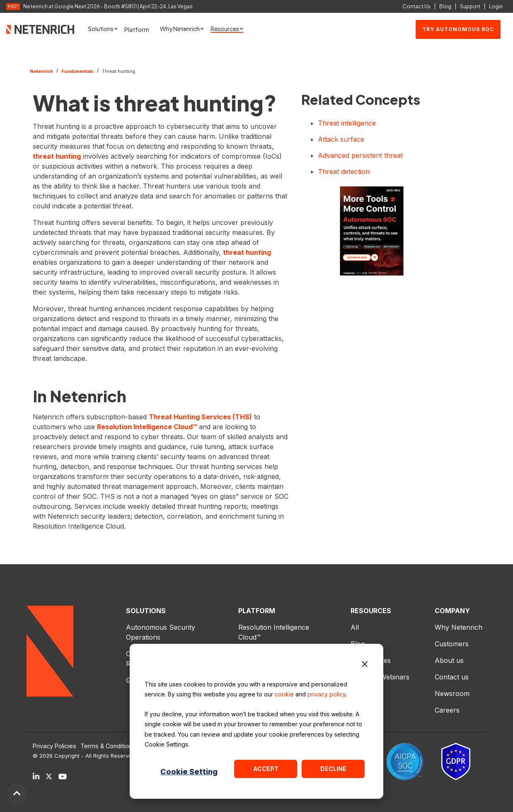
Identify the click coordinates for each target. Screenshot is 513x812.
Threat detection (344, 172)
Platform (137, 29)
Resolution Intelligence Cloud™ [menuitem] (275, 632)
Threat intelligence (347, 123)
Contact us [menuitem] (452, 677)
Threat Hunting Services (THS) (200, 417)
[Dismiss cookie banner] (365, 665)
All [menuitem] (355, 627)
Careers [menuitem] (447, 710)
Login (496, 6)
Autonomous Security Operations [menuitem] (162, 632)
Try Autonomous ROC (458, 29)
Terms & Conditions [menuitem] (108, 746)
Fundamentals (77, 71)
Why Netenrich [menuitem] (459, 627)
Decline (333, 769)
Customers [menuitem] (452, 644)
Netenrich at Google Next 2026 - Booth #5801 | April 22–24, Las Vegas (108, 7)
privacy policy (327, 694)
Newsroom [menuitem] (452, 694)
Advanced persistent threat (360, 155)
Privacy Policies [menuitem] (54, 746)
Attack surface (341, 139)
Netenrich (41, 71)
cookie (284, 694)
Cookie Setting (189, 772)
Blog (445, 6)
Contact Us (416, 6)
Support (470, 6)
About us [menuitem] (449, 660)
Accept (266, 769)
